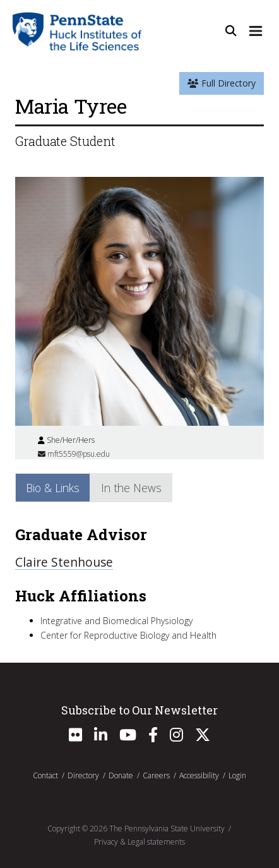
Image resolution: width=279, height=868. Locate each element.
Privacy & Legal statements (139, 842)
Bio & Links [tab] (53, 488)
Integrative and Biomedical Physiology (116, 621)
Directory (83, 775)
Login (237, 775)
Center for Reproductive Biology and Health (128, 635)
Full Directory (222, 83)
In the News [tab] (131, 488)
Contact (45, 775)
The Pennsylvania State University (167, 829)
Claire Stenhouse (64, 562)
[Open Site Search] (231, 31)
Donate (121, 775)
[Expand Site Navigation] (256, 31)
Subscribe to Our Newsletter (139, 710)
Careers (156, 775)
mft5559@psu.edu (74, 454)
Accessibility (199, 775)
